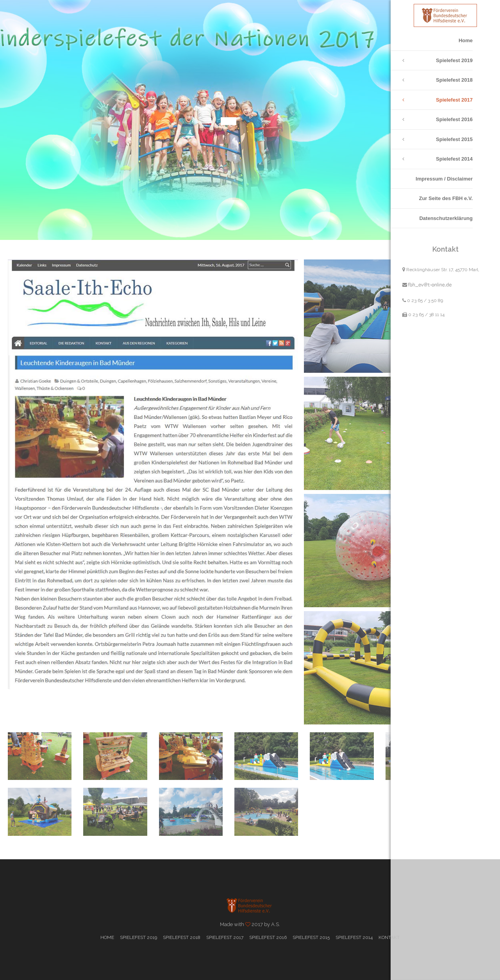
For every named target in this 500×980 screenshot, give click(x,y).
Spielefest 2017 (454, 100)
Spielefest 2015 (454, 139)
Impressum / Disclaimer (444, 179)
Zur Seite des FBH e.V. (446, 198)
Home (466, 40)
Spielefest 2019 (454, 60)
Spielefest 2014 (454, 159)
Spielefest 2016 (454, 119)
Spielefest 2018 (454, 80)
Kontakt (389, 937)
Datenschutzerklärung (446, 218)
